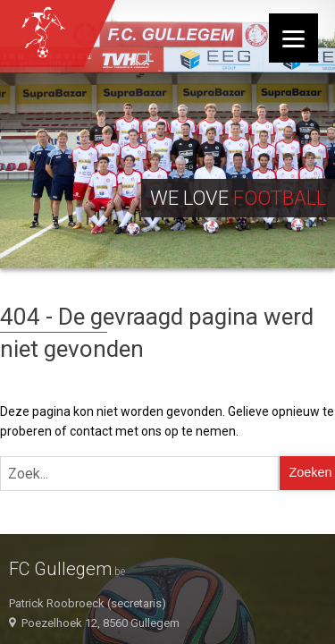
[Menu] (293, 38)
